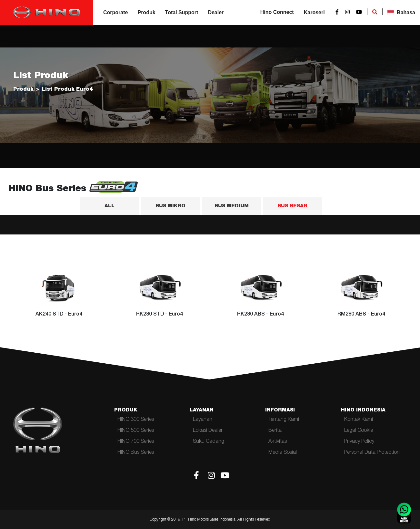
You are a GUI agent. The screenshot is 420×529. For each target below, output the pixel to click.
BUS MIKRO (170, 206)
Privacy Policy (359, 442)
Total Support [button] (182, 12)
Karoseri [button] (314, 12)
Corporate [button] (115, 12)
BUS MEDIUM (232, 206)
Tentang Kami (284, 420)
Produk (146, 12)
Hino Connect (277, 12)
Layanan (203, 420)
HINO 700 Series (136, 442)
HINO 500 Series (136, 431)
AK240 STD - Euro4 (59, 315)
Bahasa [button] (401, 13)
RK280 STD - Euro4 (160, 315)
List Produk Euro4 (67, 90)
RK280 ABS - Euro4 (260, 315)
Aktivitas (278, 442)
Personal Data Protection (372, 453)
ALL (110, 206)
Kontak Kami (359, 420)
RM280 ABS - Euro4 (361, 315)
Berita (275, 431)
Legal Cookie (359, 431)
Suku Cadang (209, 442)
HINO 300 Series (136, 420)
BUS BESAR (292, 206)
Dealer (216, 12)
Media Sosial (283, 453)
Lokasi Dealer (208, 431)
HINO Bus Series (136, 453)
